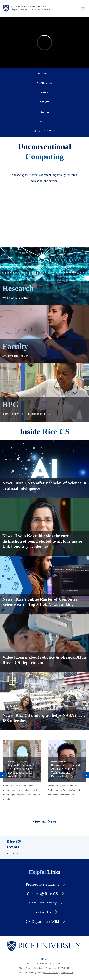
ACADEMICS (44, 83)
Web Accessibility (52, 973)
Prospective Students (42, 884)
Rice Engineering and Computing (28, 6)
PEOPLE (44, 112)
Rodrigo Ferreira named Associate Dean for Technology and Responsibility (65, 771)
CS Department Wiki (42, 921)
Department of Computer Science (31, 9)
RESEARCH (44, 73)
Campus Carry (67, 973)
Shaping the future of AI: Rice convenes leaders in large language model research (22, 771)
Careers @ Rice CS (42, 894)
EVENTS (44, 102)
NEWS (44, 93)
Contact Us (42, 912)
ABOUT (44, 121)
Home (44, 959)
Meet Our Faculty (42, 903)
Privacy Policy (36, 973)
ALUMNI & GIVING (44, 131)
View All (45, 821)
